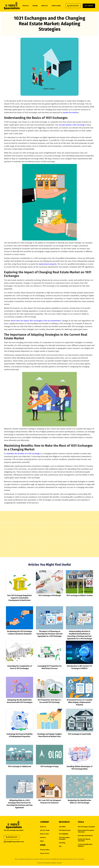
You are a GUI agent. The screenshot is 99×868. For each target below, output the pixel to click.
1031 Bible (62, 827)
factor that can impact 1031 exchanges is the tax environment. (36, 321)
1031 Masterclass (65, 830)
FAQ (60, 846)
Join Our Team (45, 830)
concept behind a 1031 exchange (72, 125)
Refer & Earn (44, 834)
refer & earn (56, 6)
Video (42, 841)
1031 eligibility (64, 834)
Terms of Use (45, 853)
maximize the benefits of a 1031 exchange (23, 454)
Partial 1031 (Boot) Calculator (84, 840)
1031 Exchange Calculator (86, 827)
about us (45, 6)
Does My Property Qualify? (49, 543)
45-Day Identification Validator (85, 845)
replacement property (48, 264)
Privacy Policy (45, 850)
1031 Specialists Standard (64, 838)
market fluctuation (70, 113)
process (26, 6)
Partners (43, 838)
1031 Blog (62, 843)
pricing (35, 6)
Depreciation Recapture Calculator (86, 831)
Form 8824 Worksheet (85, 836)
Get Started (89, 6)
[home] (12, 6)
